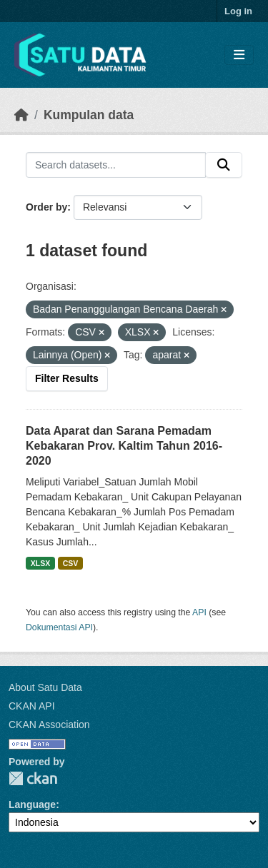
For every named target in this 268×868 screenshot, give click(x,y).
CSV (71, 563)
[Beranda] (21, 115)
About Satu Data (45, 687)
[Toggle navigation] (239, 55)
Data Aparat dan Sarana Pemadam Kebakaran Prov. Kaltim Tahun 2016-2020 (124, 446)
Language (32, 804)
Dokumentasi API (59, 627)
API (199, 612)
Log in (238, 11)
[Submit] (224, 165)
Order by (46, 207)
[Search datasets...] (116, 165)
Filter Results (67, 378)
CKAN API (32, 706)
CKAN (33, 778)
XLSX (40, 563)
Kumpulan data (89, 115)
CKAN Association (49, 725)
